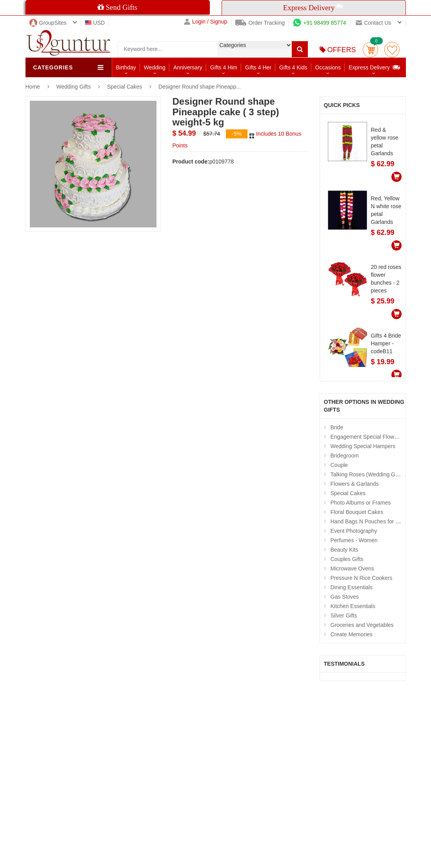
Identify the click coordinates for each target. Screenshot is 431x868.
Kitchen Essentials (353, 606)
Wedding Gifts (75, 87)
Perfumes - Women (354, 540)
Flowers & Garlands (355, 484)
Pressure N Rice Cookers (362, 578)
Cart (370, 50)
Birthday (126, 67)
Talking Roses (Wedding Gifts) (367, 474)
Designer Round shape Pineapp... (200, 87)
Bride (337, 427)
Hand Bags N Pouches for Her (367, 521)
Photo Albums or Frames (361, 503)
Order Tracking (260, 23)
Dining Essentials (352, 587)
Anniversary (188, 67)
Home (33, 87)
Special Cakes (125, 87)
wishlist (392, 50)
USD (95, 23)
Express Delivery (375, 67)
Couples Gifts (347, 559)
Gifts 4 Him (224, 67)
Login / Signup (206, 22)
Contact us (373, 23)
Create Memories (352, 634)
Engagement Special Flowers (366, 437)
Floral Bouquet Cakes (357, 512)
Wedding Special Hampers (363, 446)
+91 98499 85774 (319, 23)
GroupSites (48, 23)
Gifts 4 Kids (293, 67)
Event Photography (354, 531)
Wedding (155, 67)
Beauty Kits (345, 550)
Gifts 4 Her (258, 67)
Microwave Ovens (352, 568)
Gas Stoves (345, 597)
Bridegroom (345, 456)
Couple (339, 465)
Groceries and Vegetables (362, 625)
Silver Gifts (344, 616)
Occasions (328, 67)
